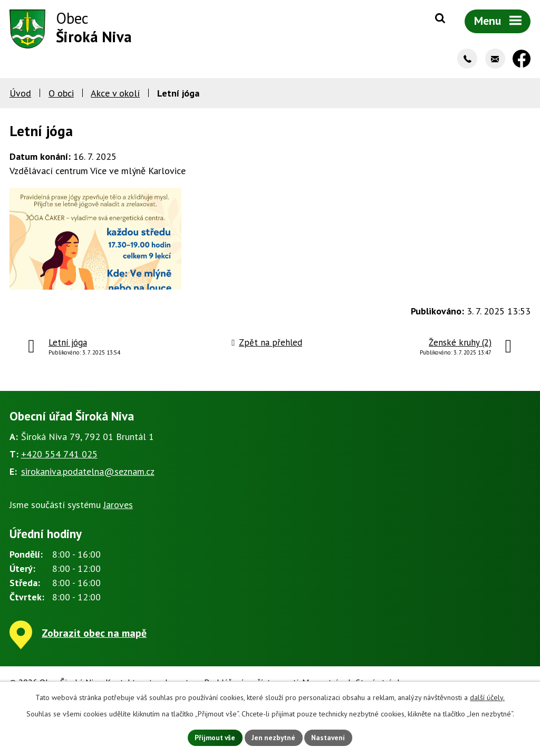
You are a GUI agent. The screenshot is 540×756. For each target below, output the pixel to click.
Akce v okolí (115, 95)
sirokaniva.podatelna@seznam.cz (88, 488)
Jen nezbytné (274, 737)
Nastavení (331, 737)
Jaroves (118, 521)
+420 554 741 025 (59, 470)
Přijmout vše (213, 737)
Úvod (20, 95)
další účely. (487, 696)
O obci (61, 95)
